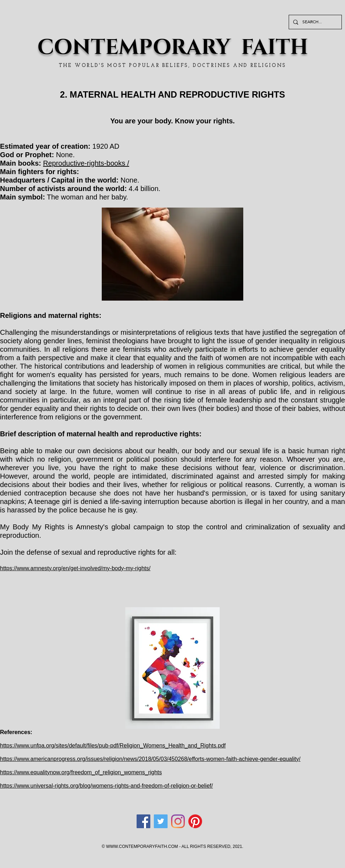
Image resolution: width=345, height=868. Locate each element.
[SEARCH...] (315, 22)
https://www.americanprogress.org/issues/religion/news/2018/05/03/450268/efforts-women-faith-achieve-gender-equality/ (150, 759)
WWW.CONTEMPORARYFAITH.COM (142, 847)
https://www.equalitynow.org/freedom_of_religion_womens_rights (81, 772)
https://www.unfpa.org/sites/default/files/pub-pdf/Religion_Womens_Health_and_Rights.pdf (113, 746)
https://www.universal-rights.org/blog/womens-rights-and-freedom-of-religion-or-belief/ (106, 786)
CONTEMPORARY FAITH (173, 48)
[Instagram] (178, 821)
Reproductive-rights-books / (86, 163)
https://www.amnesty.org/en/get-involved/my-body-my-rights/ (75, 568)
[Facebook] (143, 821)
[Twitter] (161, 821)
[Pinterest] (195, 821)
